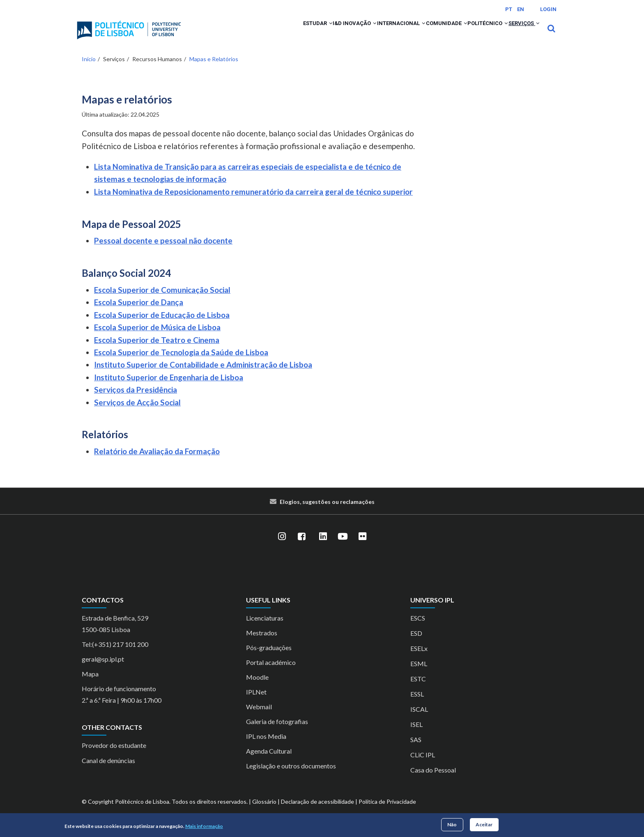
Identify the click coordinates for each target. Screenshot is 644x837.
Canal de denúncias (108, 771)
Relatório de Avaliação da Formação (157, 462)
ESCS (418, 629)
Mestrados (262, 643)
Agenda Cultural (269, 762)
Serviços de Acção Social (137, 413)
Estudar (259, 34)
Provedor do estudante (114, 756)
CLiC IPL (423, 765)
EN (521, 9)
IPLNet (256, 702)
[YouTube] (343, 547)
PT (509, 9)
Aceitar (484, 824)
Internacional (363, 34)
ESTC (418, 689)
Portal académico (271, 673)
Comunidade (419, 34)
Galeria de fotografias (277, 732)
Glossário (264, 812)
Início (89, 70)
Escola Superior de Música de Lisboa (157, 338)
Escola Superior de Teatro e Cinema (157, 351)
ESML (419, 674)
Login (548, 9)
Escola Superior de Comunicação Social (162, 300)
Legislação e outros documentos (291, 776)
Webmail (259, 717)
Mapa (90, 684)
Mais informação (204, 826)
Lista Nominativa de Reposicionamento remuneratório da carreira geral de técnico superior (253, 202)
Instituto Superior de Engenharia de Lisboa (169, 388)
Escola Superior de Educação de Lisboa (162, 325)
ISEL (416, 735)
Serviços (519, 34)
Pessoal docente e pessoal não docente (163, 252)
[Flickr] (362, 547)
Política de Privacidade (387, 812)
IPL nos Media (266, 747)
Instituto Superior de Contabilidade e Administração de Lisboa (203, 376)
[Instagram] (282, 547)
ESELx (419, 659)
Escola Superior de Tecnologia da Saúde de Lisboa (181, 363)
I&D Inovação (306, 34)
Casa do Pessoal (433, 781)
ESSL (417, 705)
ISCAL (419, 720)
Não (452, 824)
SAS (416, 750)
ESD (416, 644)
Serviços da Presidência (136, 401)
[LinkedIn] (323, 547)
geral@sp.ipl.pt (103, 670)
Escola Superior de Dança (139, 313)
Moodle (257, 688)
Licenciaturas (265, 629)
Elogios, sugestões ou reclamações (327, 512)
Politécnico (471, 34)
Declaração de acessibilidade (317, 812)
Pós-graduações (269, 658)
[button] (273, 34)
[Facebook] (301, 547)
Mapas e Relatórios (214, 70)
